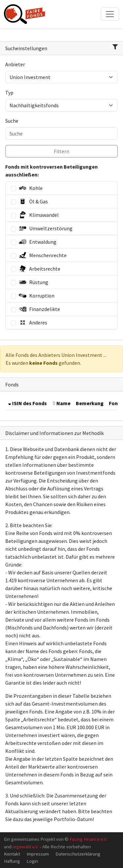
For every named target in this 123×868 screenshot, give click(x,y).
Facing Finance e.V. (88, 839)
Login (32, 861)
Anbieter (15, 64)
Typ (9, 93)
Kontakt (12, 854)
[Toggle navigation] (110, 14)
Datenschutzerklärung (78, 854)
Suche (12, 121)
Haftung (12, 861)
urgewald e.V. (26, 847)
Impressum (38, 854)
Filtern (61, 151)
